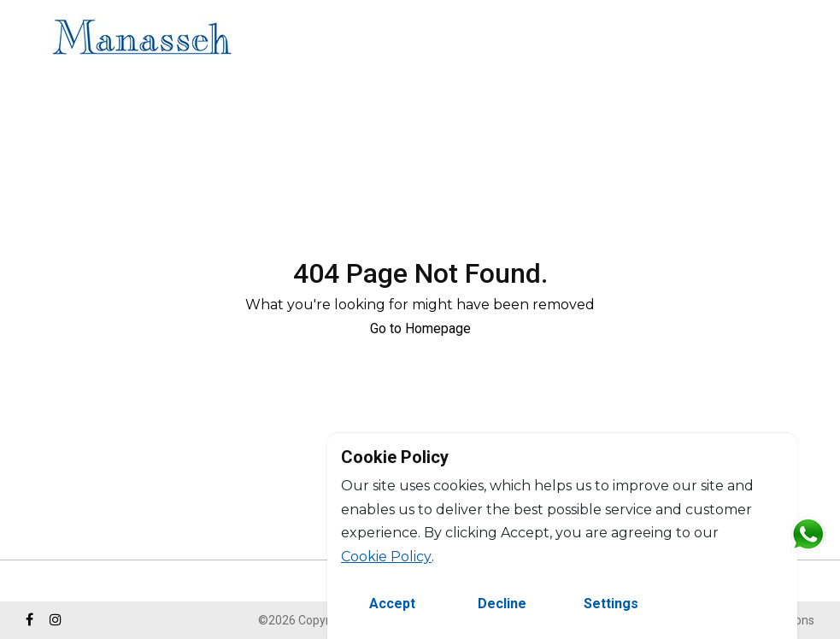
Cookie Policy (386, 557)
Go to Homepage (420, 328)
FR (812, 40)
